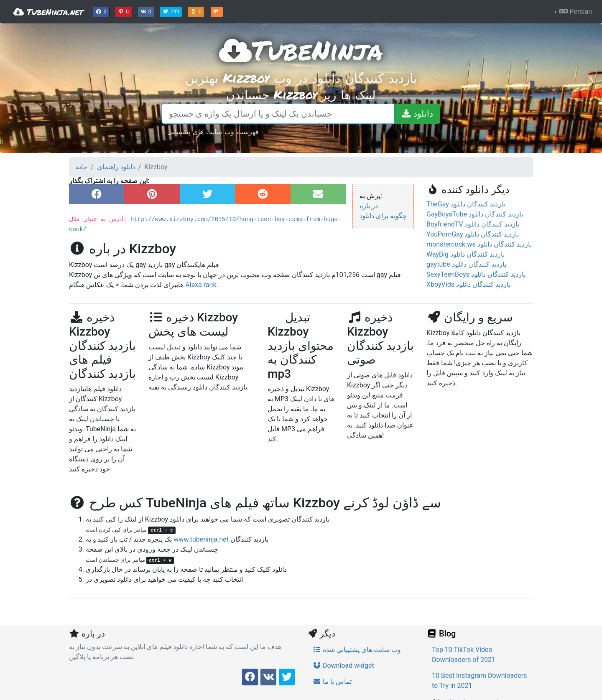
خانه (82, 167)
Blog (441, 634)
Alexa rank (201, 285)
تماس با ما (332, 681)
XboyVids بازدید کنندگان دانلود (468, 284)
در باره (369, 206)
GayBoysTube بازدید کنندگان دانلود (475, 214)
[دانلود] (417, 114)
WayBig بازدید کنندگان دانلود (466, 254)
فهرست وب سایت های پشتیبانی (213, 131)
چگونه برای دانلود (383, 216)
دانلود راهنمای (116, 167)
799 (172, 11)
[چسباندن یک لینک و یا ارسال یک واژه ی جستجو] (278, 114)
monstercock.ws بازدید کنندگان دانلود (479, 244)
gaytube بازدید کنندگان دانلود (466, 264)
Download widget (343, 666)
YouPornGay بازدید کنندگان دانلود (473, 234)
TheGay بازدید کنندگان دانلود (466, 204)
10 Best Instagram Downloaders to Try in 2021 (479, 681)
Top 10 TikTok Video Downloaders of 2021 (464, 655)
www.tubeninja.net (201, 539)
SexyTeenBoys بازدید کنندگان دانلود (476, 274)
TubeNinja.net (48, 12)
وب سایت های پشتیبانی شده (357, 650)
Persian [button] (575, 11)
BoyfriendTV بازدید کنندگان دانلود (473, 224)
